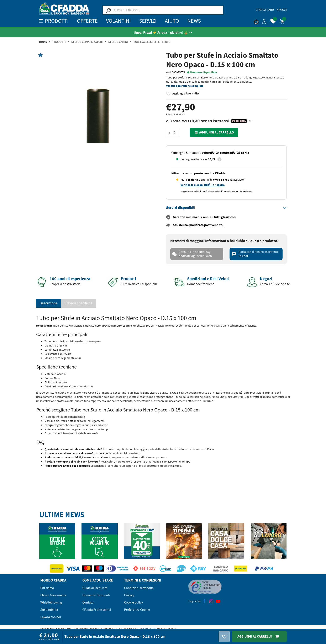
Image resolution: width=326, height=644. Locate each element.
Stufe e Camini (118, 42)
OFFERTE (87, 21)
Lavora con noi (51, 617)
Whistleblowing (51, 602)
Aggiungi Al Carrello (259, 636)
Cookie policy (133, 602)
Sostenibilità (49, 610)
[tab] (226, 208)
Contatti (88, 602)
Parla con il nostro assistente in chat (255, 254)
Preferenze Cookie (137, 610)
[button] (260, 21)
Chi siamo (47, 588)
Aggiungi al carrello (214, 132)
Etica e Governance (54, 595)
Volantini (118, 21)
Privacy (129, 595)
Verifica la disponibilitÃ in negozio (203, 185)
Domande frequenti (96, 595)
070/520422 (149, 629)
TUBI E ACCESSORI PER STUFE (152, 42)
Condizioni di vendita (139, 588)
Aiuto (172, 21)
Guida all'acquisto (95, 588)
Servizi (148, 21)
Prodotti (59, 42)
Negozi (282, 10)
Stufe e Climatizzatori (87, 42)
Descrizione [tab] (49, 303)
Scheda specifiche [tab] (78, 303)
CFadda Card (265, 10)
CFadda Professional (97, 610)
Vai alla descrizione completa (185, 86)
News (194, 21)
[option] (100, 115)
